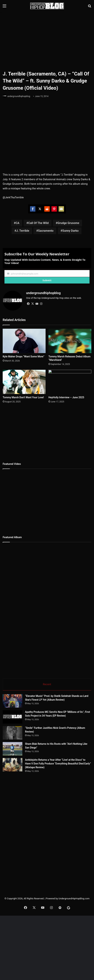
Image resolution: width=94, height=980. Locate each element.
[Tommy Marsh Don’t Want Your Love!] (24, 380)
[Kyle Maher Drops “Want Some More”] (24, 339)
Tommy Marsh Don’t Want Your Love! (23, 396)
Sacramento (46, 231)
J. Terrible (23, 231)
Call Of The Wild (38, 223)
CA (17, 223)
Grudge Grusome (68, 223)
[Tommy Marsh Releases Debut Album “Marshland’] (70, 339)
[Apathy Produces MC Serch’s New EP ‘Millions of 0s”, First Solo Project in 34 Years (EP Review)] (13, 715)
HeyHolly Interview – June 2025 (66, 396)
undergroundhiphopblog (19, 96)
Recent (47, 683)
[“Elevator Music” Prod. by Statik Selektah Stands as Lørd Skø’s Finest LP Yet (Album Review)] (13, 699)
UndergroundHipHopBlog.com (74, 897)
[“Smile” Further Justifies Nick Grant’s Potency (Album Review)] (13, 731)
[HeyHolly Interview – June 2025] (70, 380)
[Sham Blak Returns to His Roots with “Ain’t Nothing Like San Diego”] (13, 747)
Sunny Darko (70, 231)
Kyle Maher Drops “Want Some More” (23, 355)
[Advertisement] (48, 41)
